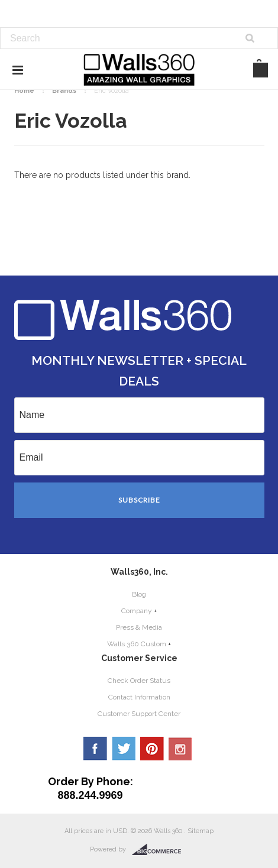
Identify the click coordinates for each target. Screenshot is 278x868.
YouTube (180, 749)
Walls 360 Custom (137, 644)
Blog (139, 594)
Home (24, 91)
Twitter (124, 749)
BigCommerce (160, 850)
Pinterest (152, 749)
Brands (64, 91)
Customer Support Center (139, 714)
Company (137, 611)
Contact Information (139, 697)
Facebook (95, 749)
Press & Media (139, 627)
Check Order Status (139, 681)
